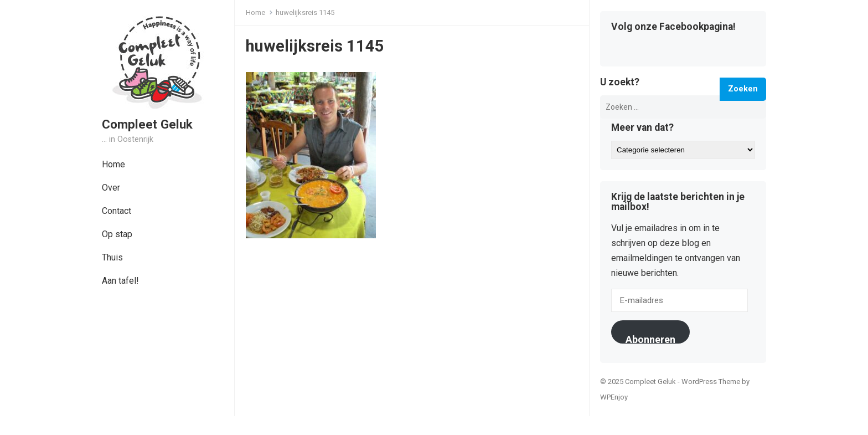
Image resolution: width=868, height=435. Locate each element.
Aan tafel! (120, 281)
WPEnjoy (614, 397)
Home (113, 164)
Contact (117, 211)
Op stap (117, 234)
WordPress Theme (711, 382)
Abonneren (650, 339)
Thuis (112, 257)
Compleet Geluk (147, 124)
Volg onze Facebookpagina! (673, 27)
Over (111, 188)
